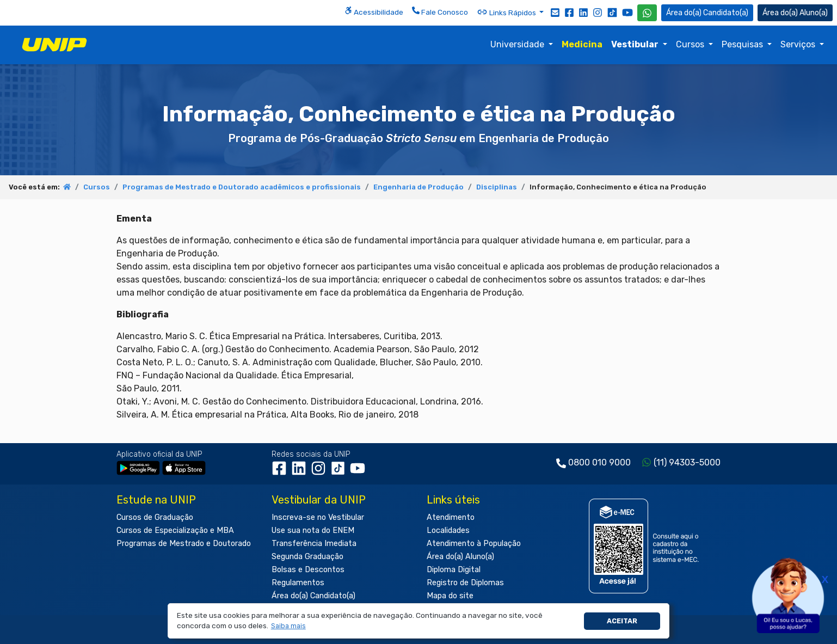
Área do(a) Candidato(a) (313, 596)
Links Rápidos (507, 12)
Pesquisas (743, 44)
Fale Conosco (440, 11)
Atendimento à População (474, 544)
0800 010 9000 (599, 462)
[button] (288, 626)
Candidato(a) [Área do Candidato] (707, 13)
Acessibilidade (374, 11)
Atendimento (451, 517)
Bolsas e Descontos (308, 570)
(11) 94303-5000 (687, 462)
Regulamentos (298, 583)
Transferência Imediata (314, 544)
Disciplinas (497, 187)
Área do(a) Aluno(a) (460, 557)
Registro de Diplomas (465, 583)
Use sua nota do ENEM (313, 530)
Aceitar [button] (622, 621)
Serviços (799, 44)
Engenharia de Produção (418, 187)
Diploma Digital (454, 570)
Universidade (518, 44)
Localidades (448, 530)
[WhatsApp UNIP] (647, 13)
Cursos (691, 44)
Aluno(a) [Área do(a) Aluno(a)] (795, 13)
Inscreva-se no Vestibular (318, 517)
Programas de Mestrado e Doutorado (184, 544)
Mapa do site (450, 596)
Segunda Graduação (307, 557)
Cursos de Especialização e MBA (175, 530)
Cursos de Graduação (155, 517)
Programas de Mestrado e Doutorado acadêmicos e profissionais (242, 187)
